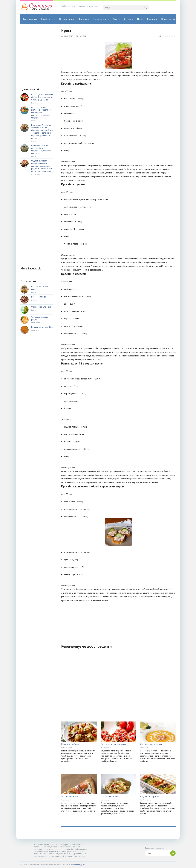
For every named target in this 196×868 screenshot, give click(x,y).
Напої (140, 19)
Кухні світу (47, 19)
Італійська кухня (66, 748)
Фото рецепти (67, 19)
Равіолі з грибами (70, 744)
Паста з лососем (109, 797)
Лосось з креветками (151, 744)
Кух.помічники (30, 19)
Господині (152, 19)
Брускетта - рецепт (150, 797)
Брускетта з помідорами (114, 744)
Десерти (129, 19)
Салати (116, 19)
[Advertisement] (118, 621)
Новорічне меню (170, 19)
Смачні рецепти (101, 19)
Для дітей (83, 19)
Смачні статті (145, 748)
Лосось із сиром (70, 797)
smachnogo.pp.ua (78, 865)
